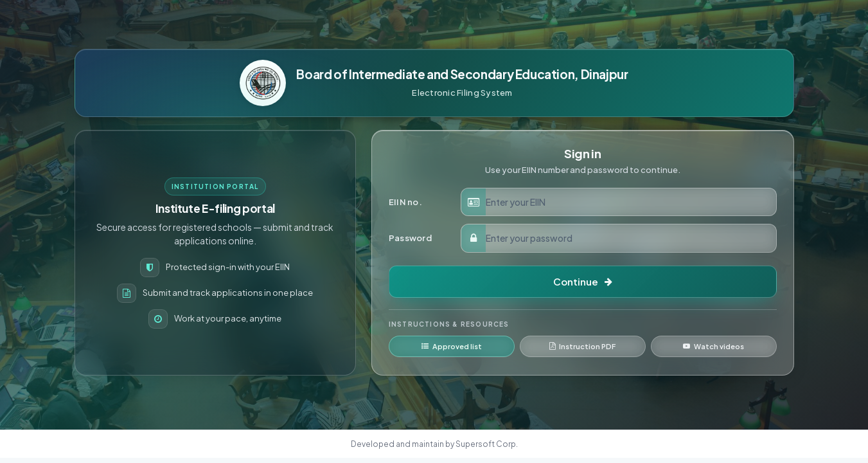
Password (410, 238)
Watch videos (713, 346)
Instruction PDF (582, 346)
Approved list (452, 346)
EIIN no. (405, 202)
